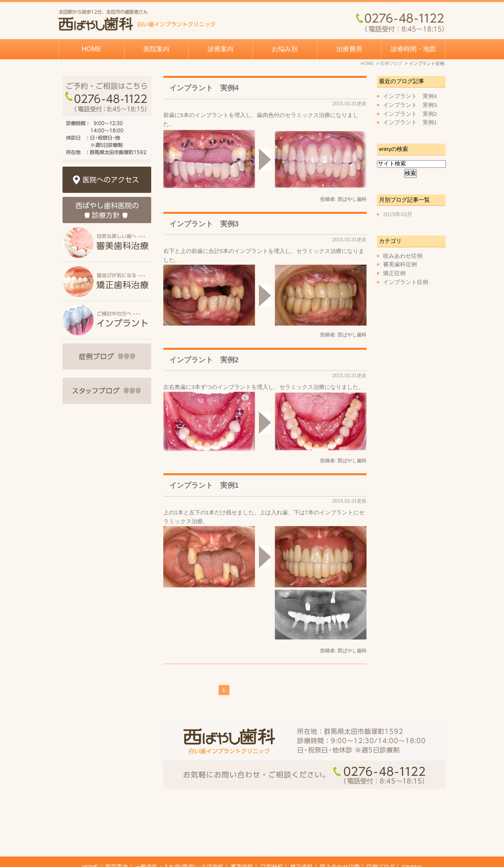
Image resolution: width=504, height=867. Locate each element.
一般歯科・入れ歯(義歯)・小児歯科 (179, 847)
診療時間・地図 (413, 49)
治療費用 (349, 49)
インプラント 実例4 (204, 88)
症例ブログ (381, 847)
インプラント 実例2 (204, 360)
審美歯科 (242, 847)
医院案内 (117, 847)
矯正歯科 (302, 847)
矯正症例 (394, 273)
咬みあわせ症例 (403, 256)
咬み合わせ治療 (340, 847)
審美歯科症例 (400, 264)
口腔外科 (272, 847)
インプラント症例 (406, 282)
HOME (92, 49)
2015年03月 (398, 214)
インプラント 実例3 (204, 224)
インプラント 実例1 (204, 485)
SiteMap (412, 847)
